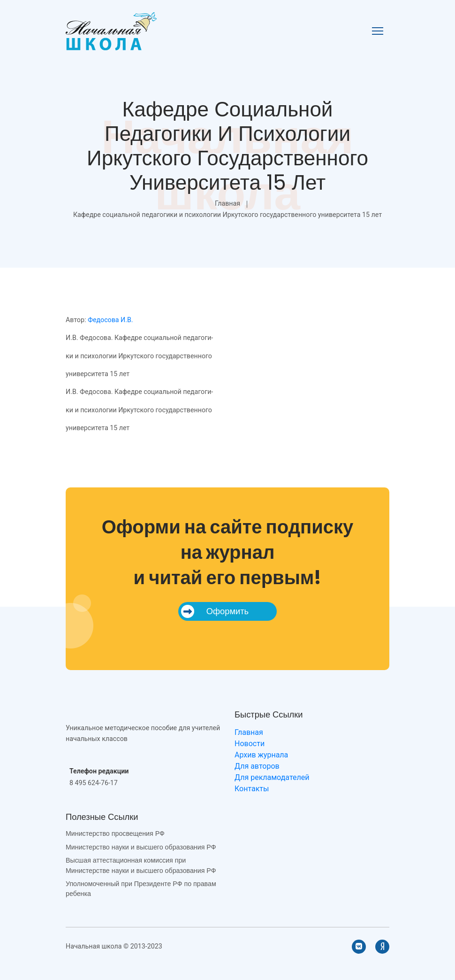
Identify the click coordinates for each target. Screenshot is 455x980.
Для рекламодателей (272, 777)
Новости (250, 744)
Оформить (215, 611)
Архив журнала (261, 755)
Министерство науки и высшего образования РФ (141, 847)
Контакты (252, 789)
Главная (227, 203)
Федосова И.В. (110, 320)
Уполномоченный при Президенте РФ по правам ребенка (141, 889)
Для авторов (257, 766)
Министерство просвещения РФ (115, 833)
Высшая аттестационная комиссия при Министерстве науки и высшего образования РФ (141, 865)
